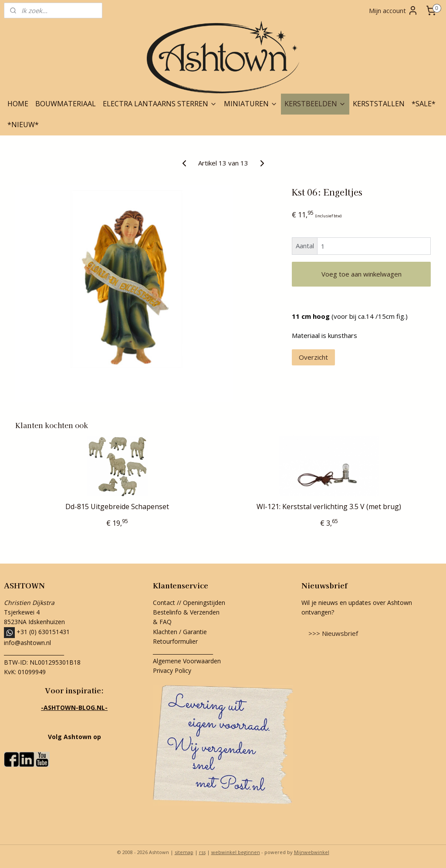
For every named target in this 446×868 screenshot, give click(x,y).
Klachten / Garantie (180, 632)
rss (202, 852)
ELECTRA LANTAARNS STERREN (160, 104)
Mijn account (394, 10)
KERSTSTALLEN (379, 104)
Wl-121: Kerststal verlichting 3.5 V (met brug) (329, 507)
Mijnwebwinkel (312, 852)
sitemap (184, 852)
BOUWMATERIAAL (66, 104)
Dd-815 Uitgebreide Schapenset (117, 507)
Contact (164, 603)
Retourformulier (176, 641)
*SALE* (424, 104)
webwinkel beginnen (236, 852)
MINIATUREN (251, 104)
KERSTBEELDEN (315, 104)
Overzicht (313, 357)
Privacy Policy (172, 670)
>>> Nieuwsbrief (333, 633)
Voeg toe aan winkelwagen (362, 274)
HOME (18, 104)
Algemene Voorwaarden (187, 661)
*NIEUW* (23, 125)
